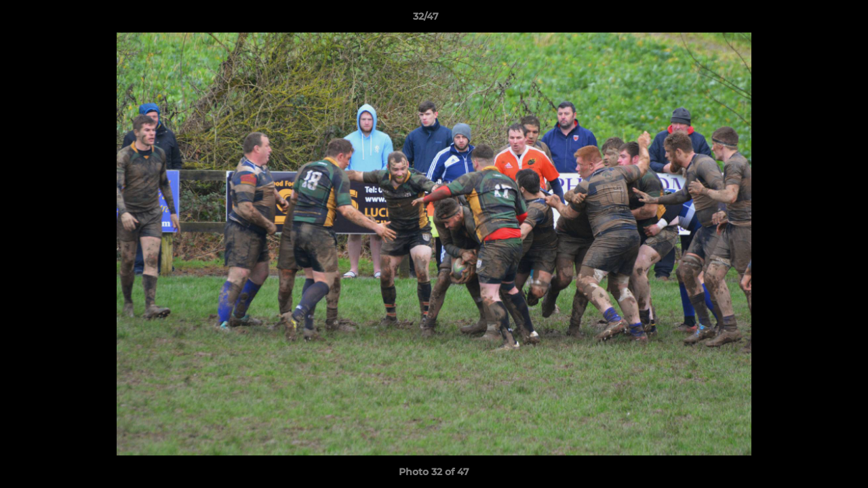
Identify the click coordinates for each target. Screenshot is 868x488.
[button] (811, 20)
